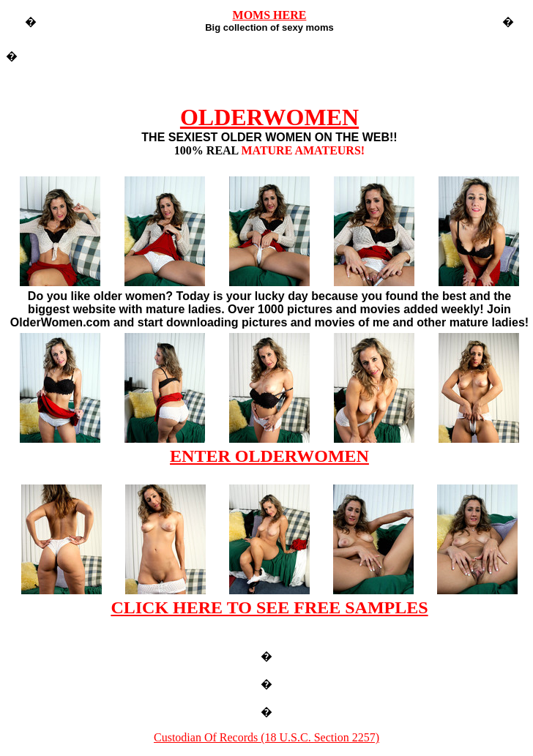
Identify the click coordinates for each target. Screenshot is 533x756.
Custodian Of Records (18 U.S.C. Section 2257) (266, 737)
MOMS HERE (270, 15)
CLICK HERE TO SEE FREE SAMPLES (269, 607)
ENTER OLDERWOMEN (269, 456)
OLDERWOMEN (269, 117)
